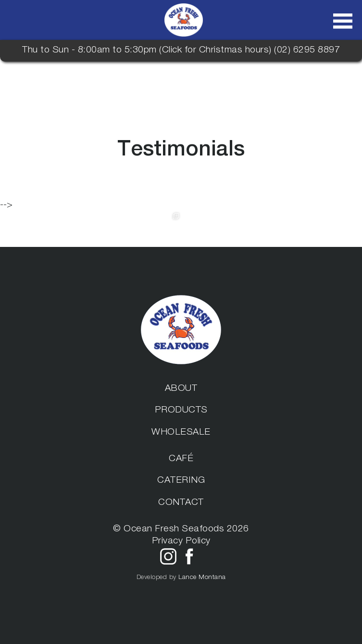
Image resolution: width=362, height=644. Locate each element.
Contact (181, 503)
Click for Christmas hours (216, 51)
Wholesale (181, 433)
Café (181, 459)
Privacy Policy (181, 541)
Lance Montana (202, 578)
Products (181, 411)
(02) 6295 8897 (307, 51)
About (181, 389)
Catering (181, 481)
